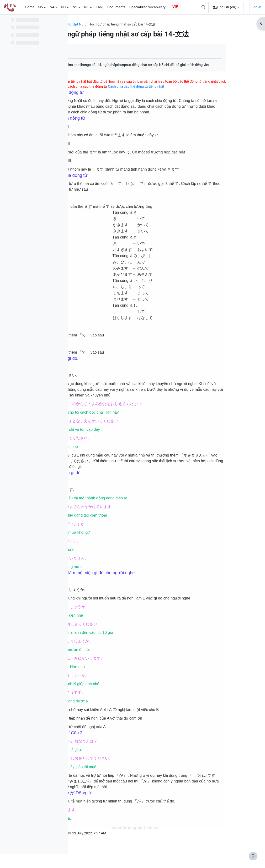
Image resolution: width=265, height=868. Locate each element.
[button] (203, 7)
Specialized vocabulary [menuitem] (148, 7)
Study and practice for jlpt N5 (100, 25)
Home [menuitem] (30, 7)
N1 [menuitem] (86, 7)
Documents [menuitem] (116, 7)
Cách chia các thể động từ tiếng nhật (202, 93)
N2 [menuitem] (75, 7)
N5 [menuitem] (40, 7)
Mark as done (93, 51)
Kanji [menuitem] (100, 7)
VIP (175, 7)
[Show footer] (253, 856)
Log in (256, 7)
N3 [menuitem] (63, 7)
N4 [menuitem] (52, 7)
